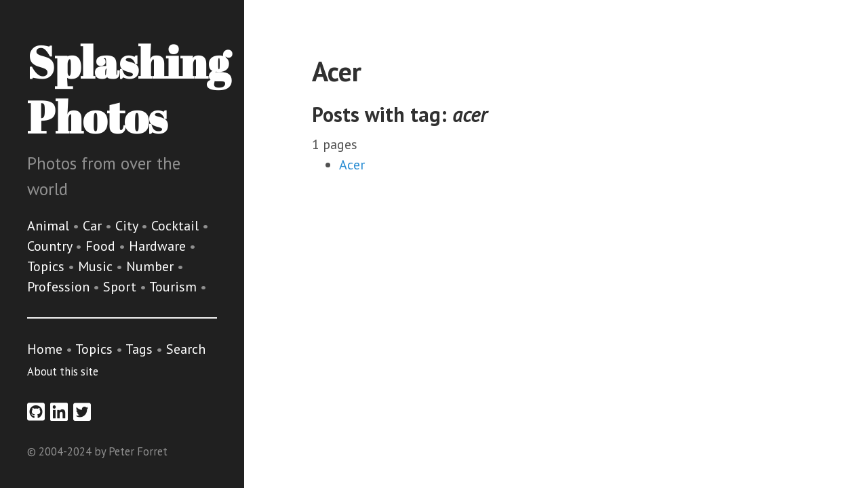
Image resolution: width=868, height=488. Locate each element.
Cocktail (177, 226)
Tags (139, 349)
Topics (47, 266)
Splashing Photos (129, 89)
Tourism (175, 287)
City (128, 226)
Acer (352, 165)
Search (186, 349)
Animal (50, 226)
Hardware (159, 246)
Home (45, 349)
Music (97, 266)
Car (94, 226)
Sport (121, 287)
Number (152, 266)
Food (102, 246)
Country (51, 246)
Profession (60, 287)
